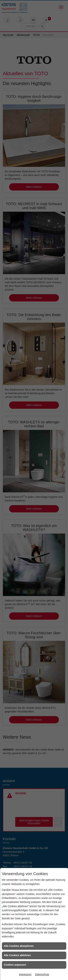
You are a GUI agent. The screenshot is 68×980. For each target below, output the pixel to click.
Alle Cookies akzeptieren (19, 946)
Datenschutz (42, 974)
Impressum (25, 974)
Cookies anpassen (15, 965)
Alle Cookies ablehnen (17, 955)
